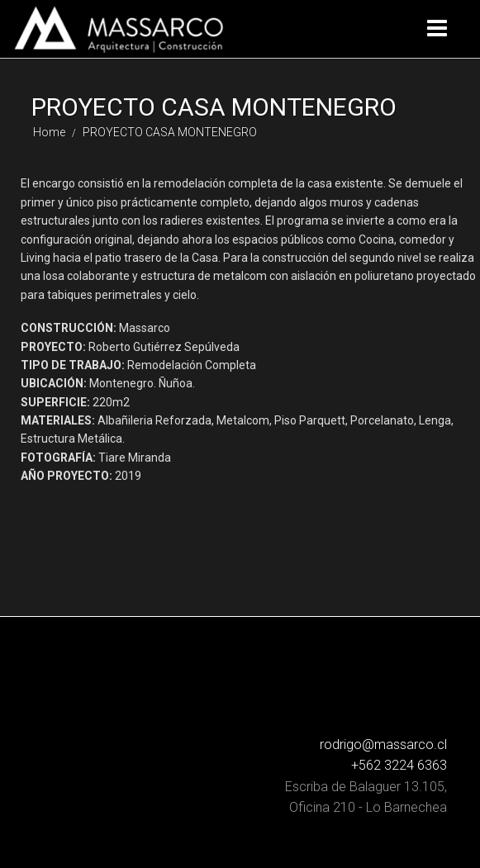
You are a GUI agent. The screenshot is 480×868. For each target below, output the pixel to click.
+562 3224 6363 (399, 765)
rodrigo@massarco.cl (383, 745)
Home (49, 132)
